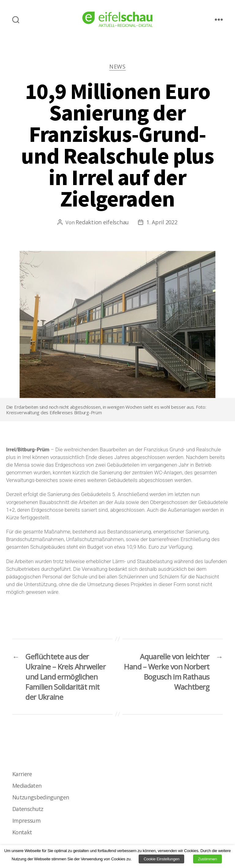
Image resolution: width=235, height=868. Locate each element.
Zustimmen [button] (207, 859)
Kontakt (22, 832)
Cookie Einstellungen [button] (161, 859)
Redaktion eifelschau (102, 222)
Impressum (26, 821)
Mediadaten (27, 786)
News (117, 67)
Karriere (22, 774)
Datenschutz (28, 809)
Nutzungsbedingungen (41, 797)
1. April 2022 (162, 222)
